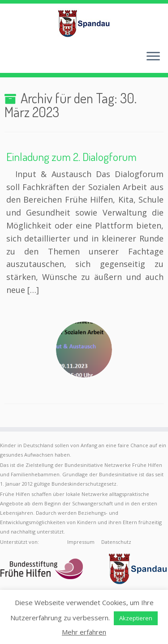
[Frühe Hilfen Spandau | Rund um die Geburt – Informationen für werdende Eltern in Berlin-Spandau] (84, 23)
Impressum (81, 542)
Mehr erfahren (84, 632)
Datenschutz (116, 542)
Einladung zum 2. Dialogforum (71, 157)
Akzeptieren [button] (136, 618)
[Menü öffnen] (153, 57)
